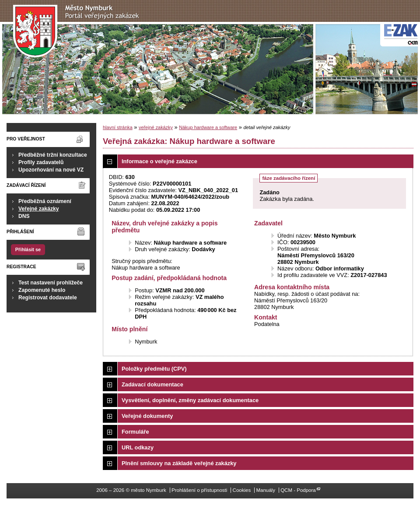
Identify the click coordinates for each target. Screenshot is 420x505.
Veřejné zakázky (39, 209)
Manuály (266, 490)
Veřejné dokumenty (147, 416)
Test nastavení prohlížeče (51, 283)
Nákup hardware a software (208, 127)
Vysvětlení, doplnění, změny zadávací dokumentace (190, 400)
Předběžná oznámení (45, 201)
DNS (24, 216)
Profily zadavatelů (41, 162)
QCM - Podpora (298, 490)
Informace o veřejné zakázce (159, 161)
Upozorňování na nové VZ (51, 170)
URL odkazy (138, 447)
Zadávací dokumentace (152, 384)
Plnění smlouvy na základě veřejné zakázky (179, 463)
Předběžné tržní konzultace (53, 155)
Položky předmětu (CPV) (154, 369)
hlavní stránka (118, 127)
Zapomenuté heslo (42, 290)
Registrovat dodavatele (48, 298)
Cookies (242, 490)
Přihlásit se (28, 249)
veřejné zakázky (156, 127)
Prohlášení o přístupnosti (199, 490)
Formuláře (135, 432)
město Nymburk (79, 31)
